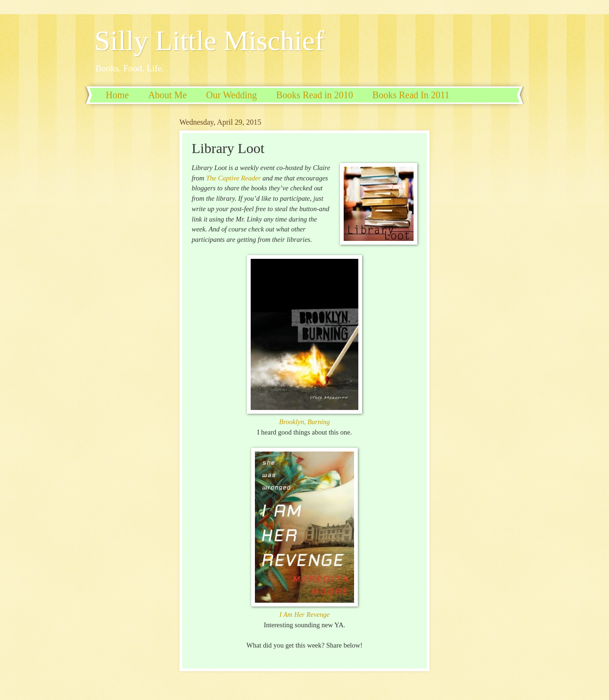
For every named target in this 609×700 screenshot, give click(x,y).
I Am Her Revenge (304, 615)
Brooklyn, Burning (304, 422)
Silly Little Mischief (209, 41)
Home (117, 95)
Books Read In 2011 (411, 95)
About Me (168, 95)
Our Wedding (232, 95)
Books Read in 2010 (315, 95)
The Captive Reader (233, 178)
